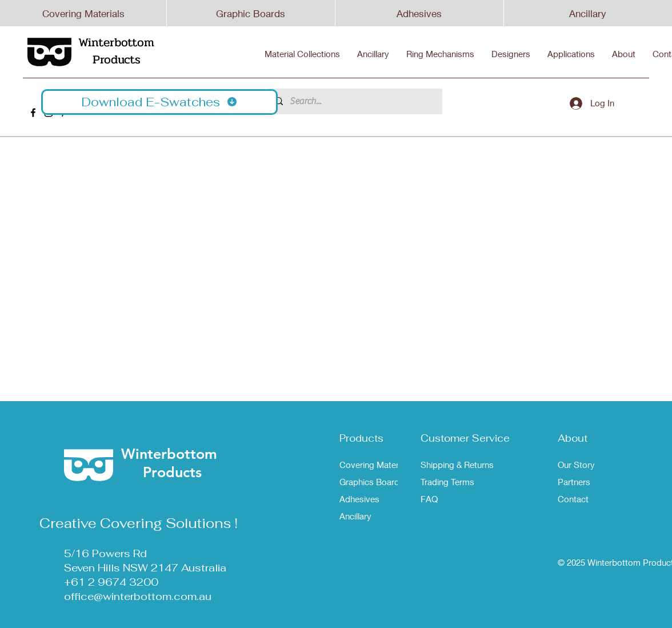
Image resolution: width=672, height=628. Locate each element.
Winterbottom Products (116, 51)
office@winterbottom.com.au (138, 596)
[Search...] (354, 101)
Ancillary (588, 13)
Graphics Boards (372, 482)
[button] (159, 102)
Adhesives (419, 13)
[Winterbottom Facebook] (33, 113)
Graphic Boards (251, 13)
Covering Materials (83, 13)
